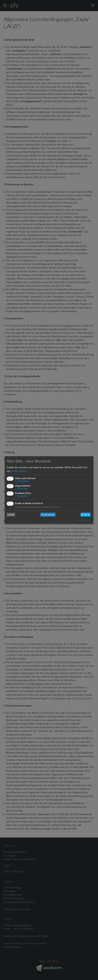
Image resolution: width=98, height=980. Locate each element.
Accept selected (48, 515)
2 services (22, 481)
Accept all (85, 515)
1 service (21, 488)
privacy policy (18, 471)
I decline (11, 515)
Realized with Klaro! (84, 520)
